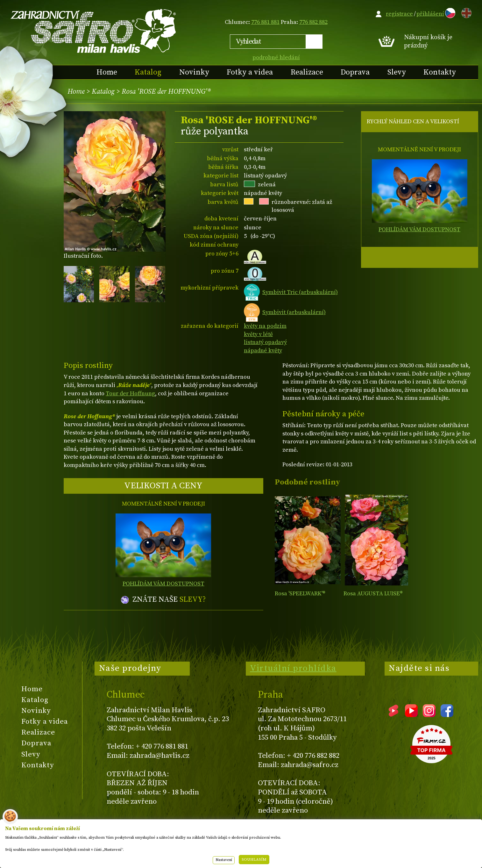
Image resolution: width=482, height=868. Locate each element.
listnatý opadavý (265, 342)
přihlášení (430, 14)
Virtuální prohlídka (293, 668)
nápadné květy (263, 351)
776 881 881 (265, 22)
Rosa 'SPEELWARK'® (300, 594)
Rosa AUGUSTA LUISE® (373, 594)
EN (465, 12)
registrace (399, 14)
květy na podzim (265, 326)
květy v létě (258, 334)
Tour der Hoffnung (130, 394)
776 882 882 (313, 22)
